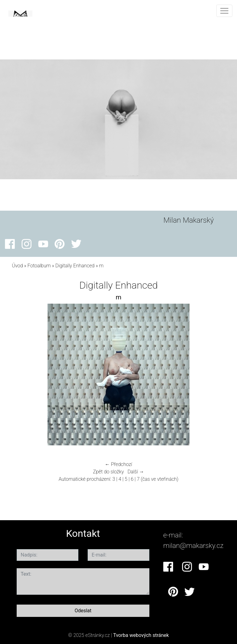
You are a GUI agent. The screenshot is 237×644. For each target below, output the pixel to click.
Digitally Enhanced (75, 266)
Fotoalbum (39, 266)
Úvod (17, 266)
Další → (136, 472)
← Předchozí (118, 464)
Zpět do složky (108, 472)
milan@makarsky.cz (193, 545)
